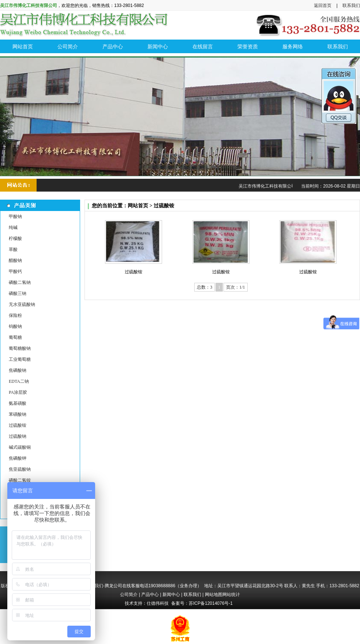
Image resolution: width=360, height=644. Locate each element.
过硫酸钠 (18, 436)
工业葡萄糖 (20, 359)
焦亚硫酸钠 (20, 469)
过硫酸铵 (18, 425)
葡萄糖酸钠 (20, 348)
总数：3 (205, 287)
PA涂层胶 (18, 392)
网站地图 (214, 595)
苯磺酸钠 (18, 414)
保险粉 (15, 315)
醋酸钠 (15, 260)
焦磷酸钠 (18, 370)
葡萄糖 (15, 337)
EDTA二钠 (19, 381)
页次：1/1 (235, 287)
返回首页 (323, 5)
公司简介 (129, 595)
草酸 (13, 249)
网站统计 (231, 595)
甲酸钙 (15, 271)
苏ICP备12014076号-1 (211, 603)
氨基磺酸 (18, 403)
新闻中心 (171, 595)
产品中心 (150, 595)
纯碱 (13, 227)
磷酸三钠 (18, 293)
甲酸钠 (15, 216)
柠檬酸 (15, 238)
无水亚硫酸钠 (22, 304)
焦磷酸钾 (18, 458)
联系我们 (351, 5)
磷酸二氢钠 (20, 282)
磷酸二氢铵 (20, 480)
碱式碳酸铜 (20, 447)
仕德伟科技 (158, 603)
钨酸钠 (15, 326)
